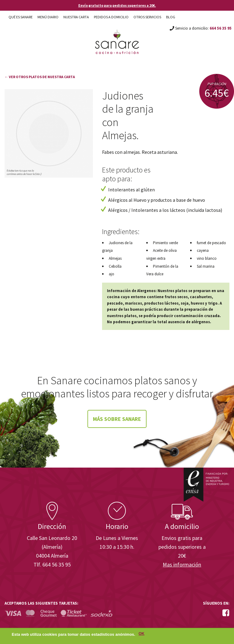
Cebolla (115, 266)
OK (142, 635)
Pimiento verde (165, 243)
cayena (203, 250)
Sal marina (206, 266)
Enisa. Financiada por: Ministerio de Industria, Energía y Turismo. (206, 485)
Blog (171, 17)
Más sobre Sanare (117, 419)
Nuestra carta (76, 17)
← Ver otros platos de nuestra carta (40, 77)
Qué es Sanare (21, 17)
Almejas (115, 258)
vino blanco (207, 258)
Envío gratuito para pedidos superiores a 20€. (117, 5)
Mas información (182, 564)
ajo (112, 274)
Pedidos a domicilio (111, 17)
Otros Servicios (147, 17)
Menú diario (48, 17)
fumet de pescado (211, 243)
